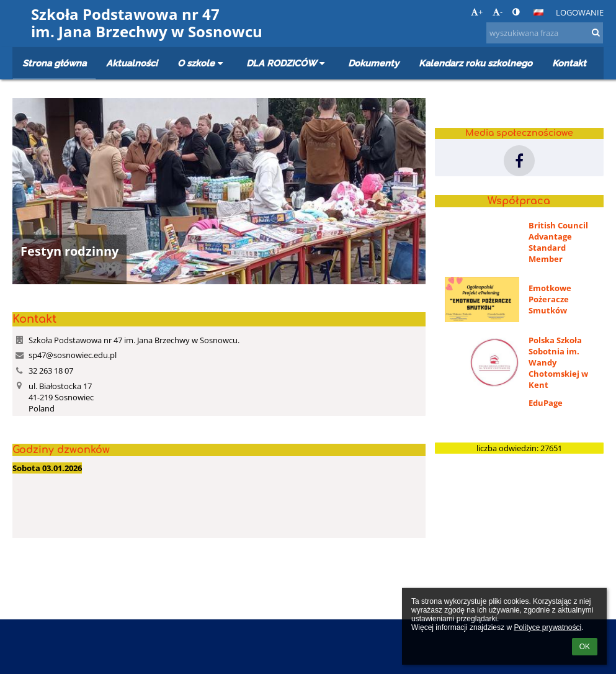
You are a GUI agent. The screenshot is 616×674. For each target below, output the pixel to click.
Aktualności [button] (132, 63)
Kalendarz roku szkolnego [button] (475, 63)
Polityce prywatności (547, 627)
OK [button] (585, 647)
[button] (538, 12)
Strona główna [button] (54, 63)
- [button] (498, 12)
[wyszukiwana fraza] (545, 33)
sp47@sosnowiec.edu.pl (73, 355)
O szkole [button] (202, 63)
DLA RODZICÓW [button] (287, 63)
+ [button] (477, 12)
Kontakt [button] (569, 63)
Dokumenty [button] (373, 63)
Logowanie (580, 12)
